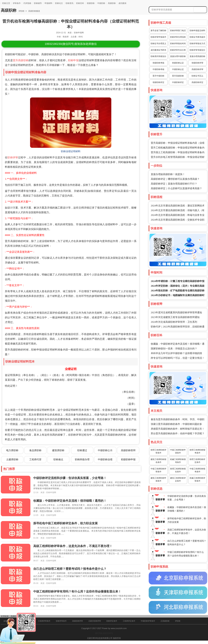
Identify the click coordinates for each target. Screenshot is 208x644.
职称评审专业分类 (178, 50)
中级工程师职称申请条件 (178, 451)
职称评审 (13, 157)
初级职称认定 (178, 63)
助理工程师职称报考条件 (197, 451)
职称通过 (82, 450)
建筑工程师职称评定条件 (178, 479)
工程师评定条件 (129, 621)
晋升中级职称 (158, 76)
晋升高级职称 (21, 60)
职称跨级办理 (82, 459)
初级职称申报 (128, 459)
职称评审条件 (61, 621)
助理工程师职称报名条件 (178, 470)
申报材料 (48, 3)
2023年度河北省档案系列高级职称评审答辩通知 (176, 312)
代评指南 (27, 3)
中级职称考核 (158, 69)
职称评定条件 (112, 621)
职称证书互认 (197, 76)
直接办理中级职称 (178, 56)
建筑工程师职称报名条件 (158, 461)
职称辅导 (38, 3)
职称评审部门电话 (178, 31)
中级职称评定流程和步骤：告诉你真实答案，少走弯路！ (70, 478)
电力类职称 (12, 450)
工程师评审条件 (44, 621)
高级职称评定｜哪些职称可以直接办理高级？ (175, 179)
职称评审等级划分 (197, 50)
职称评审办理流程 (178, 37)
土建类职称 (12, 459)
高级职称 (112, 3)
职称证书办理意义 (158, 44)
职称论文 (59, 3)
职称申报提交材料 (197, 31)
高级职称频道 (34, 11)
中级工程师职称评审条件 (158, 470)
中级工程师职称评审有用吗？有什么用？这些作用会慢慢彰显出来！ (77, 592)
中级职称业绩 (105, 459)
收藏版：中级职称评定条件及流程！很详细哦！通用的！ (70, 501)
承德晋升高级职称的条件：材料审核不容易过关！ (178, 429)
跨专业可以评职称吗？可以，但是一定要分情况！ (178, 358)
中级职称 (101, 3)
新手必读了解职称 (158, 31)
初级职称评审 (197, 63)
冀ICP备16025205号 (104, 633)
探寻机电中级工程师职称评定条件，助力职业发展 (65, 523)
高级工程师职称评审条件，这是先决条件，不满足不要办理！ (73, 546)
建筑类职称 (58, 450)
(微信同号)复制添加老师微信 (71, 44)
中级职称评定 (178, 82)
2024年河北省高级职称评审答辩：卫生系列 (174, 322)
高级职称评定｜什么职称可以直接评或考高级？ (176, 188)
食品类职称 (35, 450)
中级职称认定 (178, 69)
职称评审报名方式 (197, 44)
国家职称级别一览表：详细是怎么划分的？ (174, 349)
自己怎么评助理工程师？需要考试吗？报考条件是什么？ (70, 569)
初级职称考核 (158, 63)
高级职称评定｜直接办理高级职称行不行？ (174, 184)
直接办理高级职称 (197, 56)
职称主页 (6, 3)
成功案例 (122, 3)
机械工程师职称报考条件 (178, 461)
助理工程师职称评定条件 (197, 461)
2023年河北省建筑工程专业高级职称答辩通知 (175, 317)
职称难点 (58, 459)
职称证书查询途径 (197, 37)
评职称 (21, 11)
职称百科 (80, 3)
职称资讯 (70, 3)
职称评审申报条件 (158, 37)
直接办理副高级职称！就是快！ (168, 174)
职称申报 (73, 60)
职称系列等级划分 (158, 56)
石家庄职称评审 (95, 621)
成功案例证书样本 (158, 50)
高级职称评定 (197, 82)
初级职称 (91, 3)
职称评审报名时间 (178, 44)
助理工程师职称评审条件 (158, 451)
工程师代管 (35, 459)
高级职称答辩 (128, 450)
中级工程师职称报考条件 (197, 470)
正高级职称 (165, 621)
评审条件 (17, 3)
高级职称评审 (197, 69)
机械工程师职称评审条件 (197, 479)
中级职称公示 (105, 450)
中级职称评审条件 (148, 621)
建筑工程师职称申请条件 (158, 479)
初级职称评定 (158, 82)
